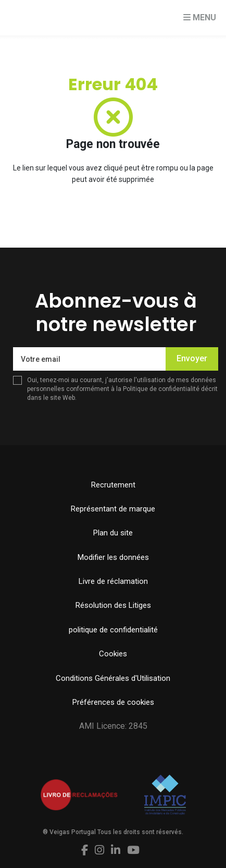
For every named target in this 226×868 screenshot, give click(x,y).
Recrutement (113, 485)
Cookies (113, 654)
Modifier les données (113, 557)
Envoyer (192, 358)
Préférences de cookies (113, 702)
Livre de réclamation (113, 581)
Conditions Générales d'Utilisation (113, 678)
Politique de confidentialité (161, 389)
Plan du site (113, 533)
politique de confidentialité (113, 630)
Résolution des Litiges (113, 605)
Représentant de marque (113, 509)
